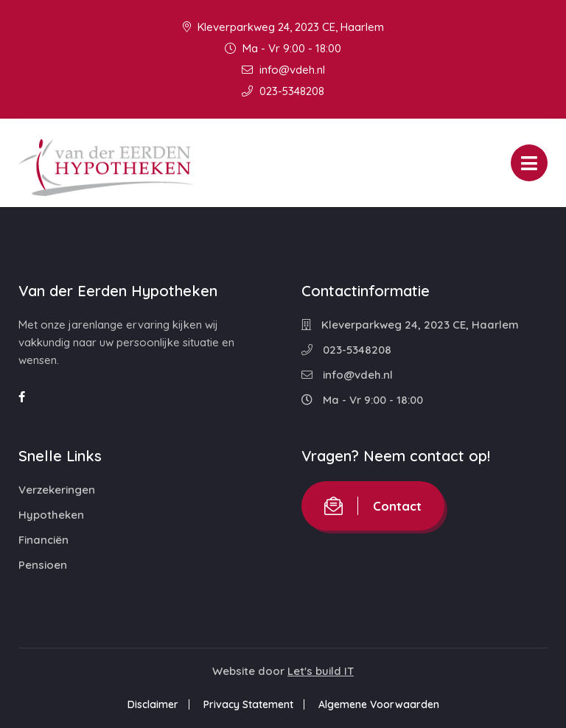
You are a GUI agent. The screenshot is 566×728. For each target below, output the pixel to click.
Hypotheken (51, 515)
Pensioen (43, 565)
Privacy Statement (248, 704)
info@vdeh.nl (283, 70)
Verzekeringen (57, 490)
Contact (373, 506)
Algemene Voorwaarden (379, 704)
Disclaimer (153, 704)
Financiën (43, 540)
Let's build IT (321, 671)
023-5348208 (283, 91)
